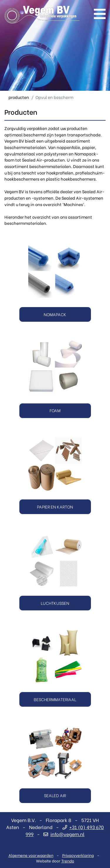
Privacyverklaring (78, 855)
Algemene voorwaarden (31, 855)
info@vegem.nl (64, 834)
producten (19, 97)
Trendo (68, 861)
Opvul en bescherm (54, 97)
